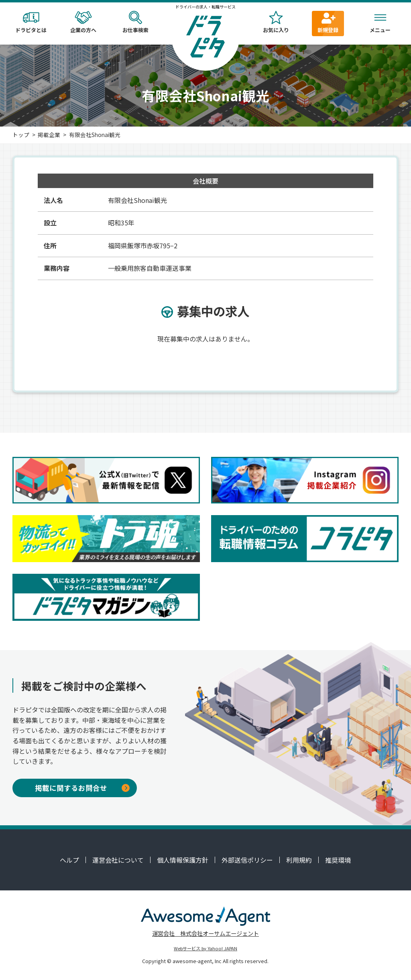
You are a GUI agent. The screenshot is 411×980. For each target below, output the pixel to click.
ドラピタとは (31, 22)
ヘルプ (69, 860)
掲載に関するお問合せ (82, 788)
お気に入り (276, 22)
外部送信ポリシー (247, 860)
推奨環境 (338, 860)
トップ (21, 135)
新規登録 (328, 22)
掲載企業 (49, 135)
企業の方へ (83, 22)
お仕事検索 (135, 22)
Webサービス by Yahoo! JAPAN (205, 948)
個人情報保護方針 (183, 860)
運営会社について (118, 860)
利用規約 (299, 860)
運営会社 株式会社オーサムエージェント (205, 933)
